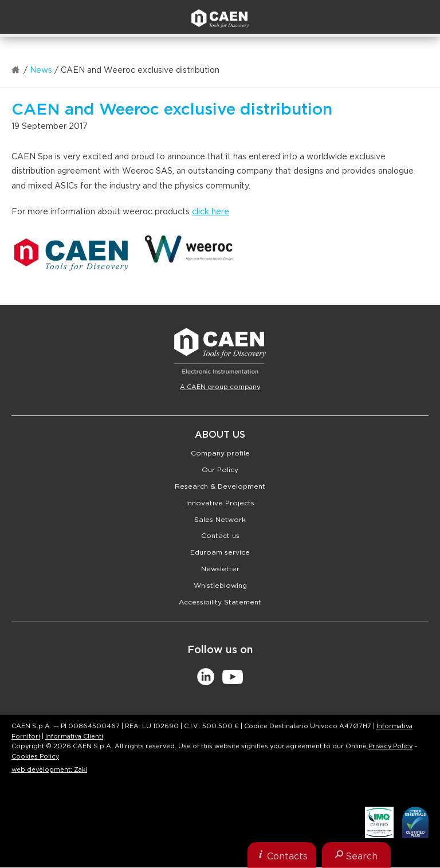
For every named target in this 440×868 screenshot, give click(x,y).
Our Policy (220, 470)
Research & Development (220, 486)
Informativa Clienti (74, 737)
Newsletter (220, 569)
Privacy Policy (390, 746)
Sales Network (220, 520)
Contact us (220, 536)
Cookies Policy (35, 757)
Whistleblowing (220, 586)
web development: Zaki (49, 770)
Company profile (220, 453)
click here (211, 212)
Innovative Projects (220, 503)
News (41, 70)
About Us (220, 435)
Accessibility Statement (220, 602)
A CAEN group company (220, 387)
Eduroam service (220, 552)
